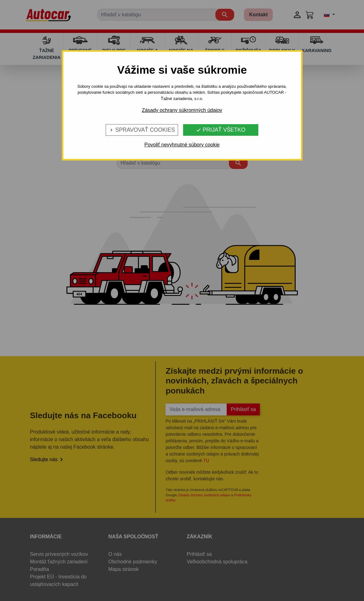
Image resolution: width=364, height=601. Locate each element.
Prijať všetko (221, 130)
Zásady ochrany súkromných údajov (182, 110)
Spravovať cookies (142, 130)
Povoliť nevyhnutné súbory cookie (182, 145)
